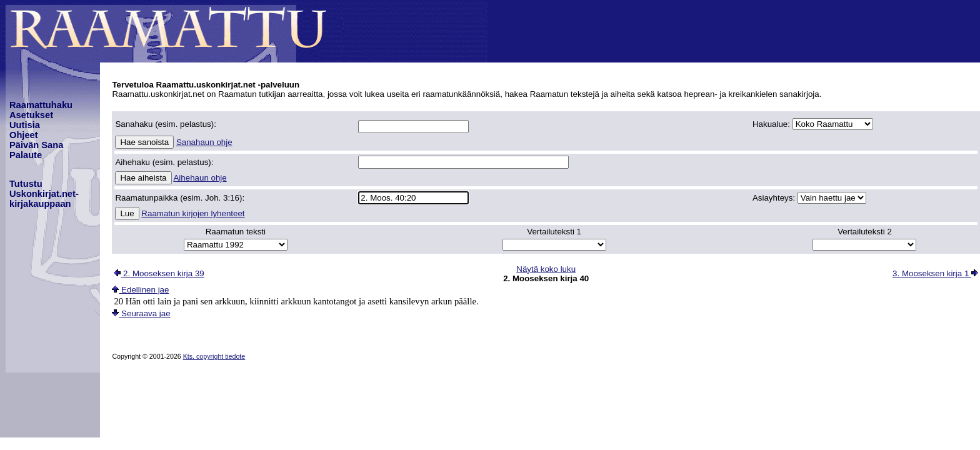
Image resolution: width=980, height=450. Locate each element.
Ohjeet (24, 135)
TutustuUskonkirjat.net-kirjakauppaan (44, 194)
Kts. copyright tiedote (214, 356)
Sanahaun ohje (204, 142)
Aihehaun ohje (200, 178)
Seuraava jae (141, 313)
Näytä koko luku (546, 269)
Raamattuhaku (41, 105)
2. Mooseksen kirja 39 (159, 273)
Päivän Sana (36, 145)
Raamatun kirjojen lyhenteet (193, 213)
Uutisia (25, 125)
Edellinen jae (140, 290)
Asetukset (31, 115)
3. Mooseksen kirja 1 (935, 273)
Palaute (26, 155)
